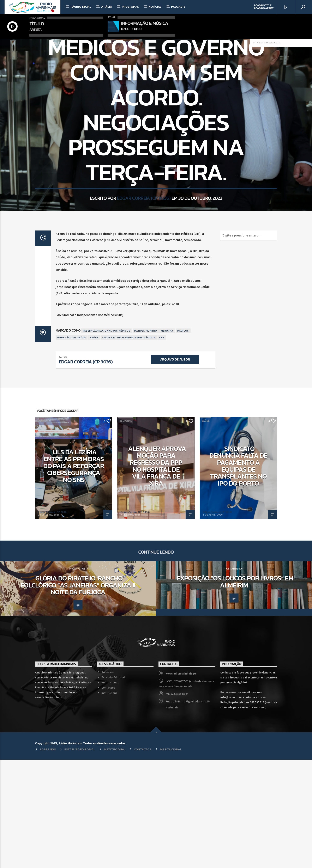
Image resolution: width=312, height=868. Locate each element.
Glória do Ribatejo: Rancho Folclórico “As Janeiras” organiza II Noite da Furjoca (78, 693)
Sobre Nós (108, 780)
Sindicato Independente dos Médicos (129, 446)
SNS (162, 446)
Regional (43, 529)
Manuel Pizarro (146, 439)
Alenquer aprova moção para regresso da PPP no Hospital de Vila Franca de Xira (157, 574)
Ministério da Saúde (72, 446)
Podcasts (178, 7)
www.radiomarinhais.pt (181, 782)
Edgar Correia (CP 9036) (144, 265)
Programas (130, 7)
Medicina (167, 439)
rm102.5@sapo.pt (177, 802)
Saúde (156, 95)
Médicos (183, 439)
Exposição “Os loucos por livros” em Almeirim (235, 690)
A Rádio (107, 7)
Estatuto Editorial (113, 786)
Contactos (108, 796)
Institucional (110, 791)
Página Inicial (81, 7)
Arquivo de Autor (175, 468)
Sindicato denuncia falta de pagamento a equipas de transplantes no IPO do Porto (238, 574)
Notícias (155, 7)
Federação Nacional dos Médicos (107, 439)
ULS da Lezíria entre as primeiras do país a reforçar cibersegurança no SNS (74, 574)
